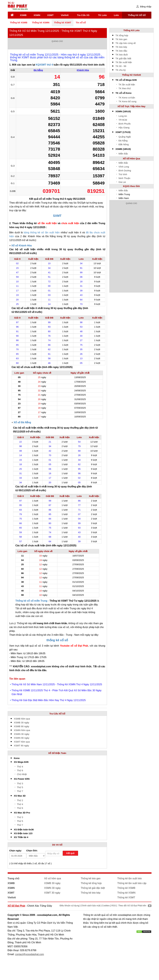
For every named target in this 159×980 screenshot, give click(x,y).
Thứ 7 (20, 791)
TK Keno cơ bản (127, 98)
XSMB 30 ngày (22, 722)
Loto (116, 15)
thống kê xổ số (57, 640)
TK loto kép (121, 47)
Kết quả (70, 853)
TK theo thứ (125, 88)
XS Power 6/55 (22, 779)
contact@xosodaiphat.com (29, 954)
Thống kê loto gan (91, 878)
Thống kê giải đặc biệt (93, 888)
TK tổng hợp (122, 35)
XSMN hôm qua (22, 730)
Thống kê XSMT (63, 22)
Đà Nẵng (38, 70)
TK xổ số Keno (124, 93)
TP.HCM (123, 120)
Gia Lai (122, 182)
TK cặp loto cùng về (126, 43)
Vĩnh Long (124, 167)
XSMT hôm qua (22, 742)
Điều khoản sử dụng (69, 906)
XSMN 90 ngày (22, 738)
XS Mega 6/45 (21, 762)
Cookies (106, 906)
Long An (123, 116)
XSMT (51, 15)
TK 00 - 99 (121, 66)
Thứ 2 (20, 800)
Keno (17, 758)
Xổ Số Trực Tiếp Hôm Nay (131, 106)
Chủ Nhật (22, 774)
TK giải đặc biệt (123, 58)
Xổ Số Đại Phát (16, 906)
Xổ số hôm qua (53, 878)
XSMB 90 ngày (22, 726)
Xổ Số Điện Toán (57, 753)
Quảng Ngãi (125, 137)
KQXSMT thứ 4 (44, 65)
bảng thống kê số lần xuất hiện (42, 232)
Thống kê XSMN (41, 22)
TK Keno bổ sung (128, 101)
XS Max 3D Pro (22, 813)
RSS (114, 906)
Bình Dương (125, 170)
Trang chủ (14, 878)
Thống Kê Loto (131, 30)
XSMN (37, 15)
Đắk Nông (124, 144)
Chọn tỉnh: (32, 851)
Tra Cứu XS (83, 15)
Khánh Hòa (83, 70)
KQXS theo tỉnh (131, 186)
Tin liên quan (17, 679)
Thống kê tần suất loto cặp (132, 883)
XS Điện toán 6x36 (24, 829)
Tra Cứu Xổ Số (57, 714)
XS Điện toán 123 (23, 833)
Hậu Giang (124, 127)
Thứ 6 (20, 770)
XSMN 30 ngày (22, 734)
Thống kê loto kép (91, 893)
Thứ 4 (20, 767)
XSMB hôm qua (22, 719)
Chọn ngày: (16, 851)
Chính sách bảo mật (91, 906)
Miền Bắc (123, 154)
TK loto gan (121, 39)
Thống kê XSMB (19, 22)
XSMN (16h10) (123, 111)
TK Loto (102, 15)
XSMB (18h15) (123, 149)
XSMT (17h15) (123, 132)
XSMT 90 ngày (22, 746)
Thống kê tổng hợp (91, 883)
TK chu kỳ (121, 70)
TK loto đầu (121, 51)
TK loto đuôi (122, 55)
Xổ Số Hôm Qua (131, 158)
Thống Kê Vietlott (131, 75)
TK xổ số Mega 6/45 (126, 80)
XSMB (23, 15)
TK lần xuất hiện (124, 62)
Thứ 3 (20, 783)
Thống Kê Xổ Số (137, 15)
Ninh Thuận (124, 178)
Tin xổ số (81, 22)
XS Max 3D (20, 796)
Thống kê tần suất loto (130, 878)
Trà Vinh (123, 174)
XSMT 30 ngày (52, 893)
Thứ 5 (20, 787)
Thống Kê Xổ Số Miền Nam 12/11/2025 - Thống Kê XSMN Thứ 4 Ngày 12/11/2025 (57, 684)
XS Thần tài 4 (21, 837)
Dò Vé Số (57, 845)
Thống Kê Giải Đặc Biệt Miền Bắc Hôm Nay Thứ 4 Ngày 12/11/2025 (49, 700)
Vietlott (65, 15)
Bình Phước (125, 124)
